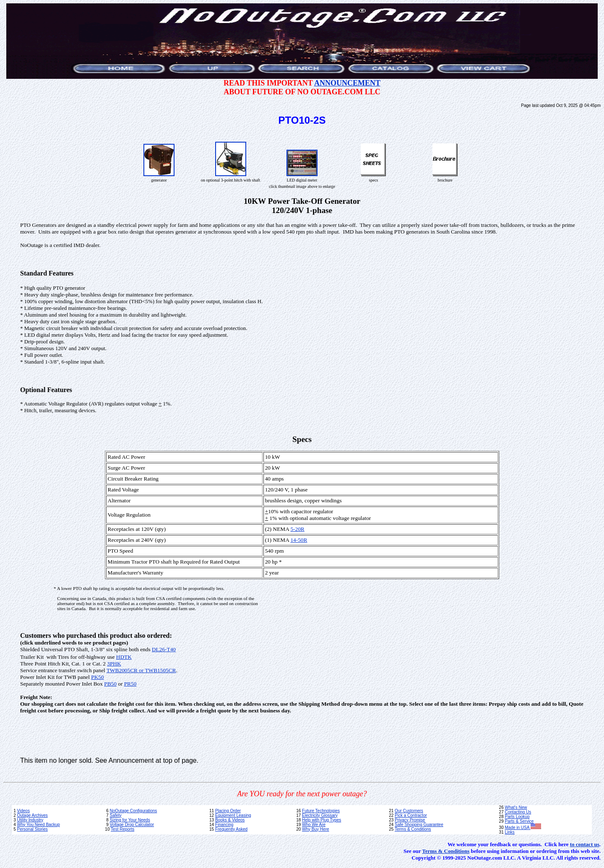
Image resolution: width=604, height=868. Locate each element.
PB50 (110, 684)
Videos (23, 811)
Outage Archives (32, 815)
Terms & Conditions (413, 829)
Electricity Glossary (320, 815)
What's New (516, 807)
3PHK (114, 664)
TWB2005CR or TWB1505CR (141, 670)
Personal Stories (32, 829)
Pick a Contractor (411, 815)
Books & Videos (230, 820)
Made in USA (523, 828)
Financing (224, 825)
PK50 (97, 677)
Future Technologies (321, 811)
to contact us (585, 844)
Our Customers (409, 811)
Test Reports (122, 829)
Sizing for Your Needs (130, 820)
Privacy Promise (410, 820)
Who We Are (314, 825)
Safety (115, 815)
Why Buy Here (315, 829)
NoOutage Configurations (133, 811)
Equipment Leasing (233, 815)
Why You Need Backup (38, 825)
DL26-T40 (164, 649)
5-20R (297, 529)
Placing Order (228, 811)
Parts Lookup (517, 817)
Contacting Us (518, 812)
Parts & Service (519, 821)
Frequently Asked (231, 829)
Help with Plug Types (322, 820)
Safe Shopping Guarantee (419, 825)
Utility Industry (30, 820)
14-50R (299, 540)
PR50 (130, 684)
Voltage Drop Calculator (132, 825)
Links (510, 832)
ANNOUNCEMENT (347, 83)
